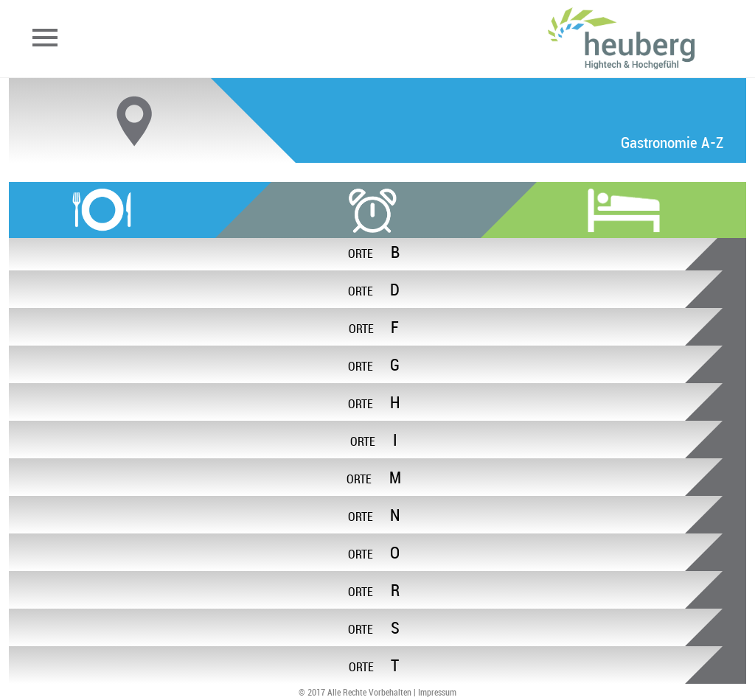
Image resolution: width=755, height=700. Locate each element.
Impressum (437, 692)
